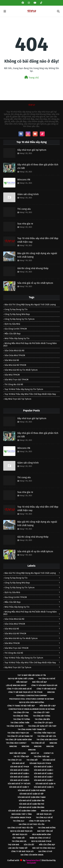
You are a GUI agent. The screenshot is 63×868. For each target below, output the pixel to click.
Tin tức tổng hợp (21, 757)
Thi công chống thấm (20, 723)
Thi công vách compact (16, 743)
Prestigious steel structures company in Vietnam (32, 699)
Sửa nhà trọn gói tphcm (40, 763)
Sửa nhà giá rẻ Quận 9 (44, 780)
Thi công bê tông (21, 716)
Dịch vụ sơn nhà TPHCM (41, 841)
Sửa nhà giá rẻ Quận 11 (19, 787)
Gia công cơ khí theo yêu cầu (32, 824)
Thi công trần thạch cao (45, 733)
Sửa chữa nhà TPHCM (15, 355)
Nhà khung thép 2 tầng (22, 814)
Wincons (51, 692)
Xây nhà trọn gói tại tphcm (32, 150)
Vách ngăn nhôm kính (41, 835)
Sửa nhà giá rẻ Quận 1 (43, 767)
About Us (35, 753)
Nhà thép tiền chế (45, 831)
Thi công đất (32, 760)
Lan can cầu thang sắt (18, 848)
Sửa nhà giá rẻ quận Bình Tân (31, 801)
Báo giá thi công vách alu (44, 848)
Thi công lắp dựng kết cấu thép (42, 726)
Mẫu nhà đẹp (22, 682)
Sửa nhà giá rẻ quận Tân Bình (31, 807)
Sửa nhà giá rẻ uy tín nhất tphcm (35, 283)
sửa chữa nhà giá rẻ (14, 351)
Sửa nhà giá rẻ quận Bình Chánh (22, 811)
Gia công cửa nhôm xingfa (32, 855)
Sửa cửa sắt (29, 845)
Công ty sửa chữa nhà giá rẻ (19, 689)
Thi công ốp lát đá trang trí (20, 736)
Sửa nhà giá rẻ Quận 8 (20, 780)
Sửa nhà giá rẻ (49, 760)
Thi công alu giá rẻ (14, 384)
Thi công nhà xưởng (47, 828)
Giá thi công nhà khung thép (33, 268)
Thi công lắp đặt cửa (47, 736)
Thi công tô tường (22, 719)
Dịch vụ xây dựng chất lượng (21, 679)
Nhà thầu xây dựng (18, 753)
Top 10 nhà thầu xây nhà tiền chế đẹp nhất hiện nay (38, 240)
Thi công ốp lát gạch (43, 723)
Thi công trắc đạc (42, 757)
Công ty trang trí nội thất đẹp (21, 706)
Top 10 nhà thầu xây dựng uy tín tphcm (24, 389)
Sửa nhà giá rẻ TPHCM (15, 365)
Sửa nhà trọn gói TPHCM (16, 380)
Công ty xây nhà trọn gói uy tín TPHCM (25, 692)
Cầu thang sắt (19, 838)
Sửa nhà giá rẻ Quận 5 (44, 774)
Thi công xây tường (42, 716)
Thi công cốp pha (21, 713)
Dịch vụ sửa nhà (12, 324)
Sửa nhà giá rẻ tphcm (20, 767)
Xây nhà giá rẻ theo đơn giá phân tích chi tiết (38, 166)
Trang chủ (31, 77)
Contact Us (49, 753)
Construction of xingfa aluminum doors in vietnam (32, 709)
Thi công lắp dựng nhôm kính (19, 740)
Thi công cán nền (42, 719)
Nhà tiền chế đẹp (40, 682)
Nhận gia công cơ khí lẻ (40, 838)
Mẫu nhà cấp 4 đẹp (48, 706)
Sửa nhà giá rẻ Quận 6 (20, 777)
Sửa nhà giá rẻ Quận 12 (44, 787)
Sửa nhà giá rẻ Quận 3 (44, 770)
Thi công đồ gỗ (38, 743)
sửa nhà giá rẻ (12, 360)
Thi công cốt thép (42, 713)
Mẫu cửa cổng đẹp (47, 845)
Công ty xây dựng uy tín (40, 821)
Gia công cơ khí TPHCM (16, 329)
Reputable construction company (32, 696)
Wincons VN (24, 180)
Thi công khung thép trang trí (31, 729)
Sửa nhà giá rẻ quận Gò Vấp (31, 794)
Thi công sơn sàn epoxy (47, 740)
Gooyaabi (31, 863)
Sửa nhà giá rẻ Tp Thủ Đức (19, 784)
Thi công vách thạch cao (18, 733)
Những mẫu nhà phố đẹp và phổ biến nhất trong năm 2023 (30, 344)
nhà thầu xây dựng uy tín (17, 338)
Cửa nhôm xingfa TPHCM (21, 818)
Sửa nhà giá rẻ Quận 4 (20, 774)
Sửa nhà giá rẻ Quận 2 (20, 770)
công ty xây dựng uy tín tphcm (20, 319)
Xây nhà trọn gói (44, 814)
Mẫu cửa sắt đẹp (13, 334)
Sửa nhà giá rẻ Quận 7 (43, 777)
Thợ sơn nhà (13, 845)
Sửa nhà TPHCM (12, 375)
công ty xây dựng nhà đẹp (17, 314)
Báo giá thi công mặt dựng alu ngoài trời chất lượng (37, 255)
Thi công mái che (19, 841)
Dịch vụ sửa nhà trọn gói (21, 831)
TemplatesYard (33, 860)
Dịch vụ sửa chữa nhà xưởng (32, 702)
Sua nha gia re (25, 224)
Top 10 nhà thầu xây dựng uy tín (32, 675)
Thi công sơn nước (15, 726)
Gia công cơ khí (45, 851)
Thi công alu (19, 821)
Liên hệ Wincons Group (16, 685)
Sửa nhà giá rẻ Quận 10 (45, 784)
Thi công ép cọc (15, 760)
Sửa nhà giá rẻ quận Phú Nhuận (32, 790)
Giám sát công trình (28, 194)
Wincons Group (48, 811)
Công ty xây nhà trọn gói (22, 851)
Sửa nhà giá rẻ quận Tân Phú (32, 804)
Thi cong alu (24, 209)
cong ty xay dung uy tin (16, 309)
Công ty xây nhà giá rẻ (46, 689)
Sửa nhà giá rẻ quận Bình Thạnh (32, 797)
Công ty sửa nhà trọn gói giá (44, 685)
